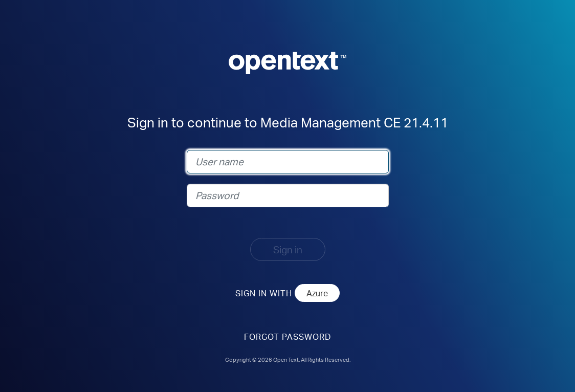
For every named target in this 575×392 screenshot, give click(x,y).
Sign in (288, 249)
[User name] (288, 162)
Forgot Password (287, 336)
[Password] (288, 195)
